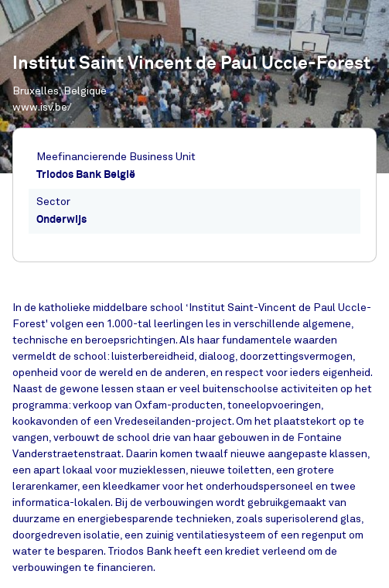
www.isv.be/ (42, 107)
